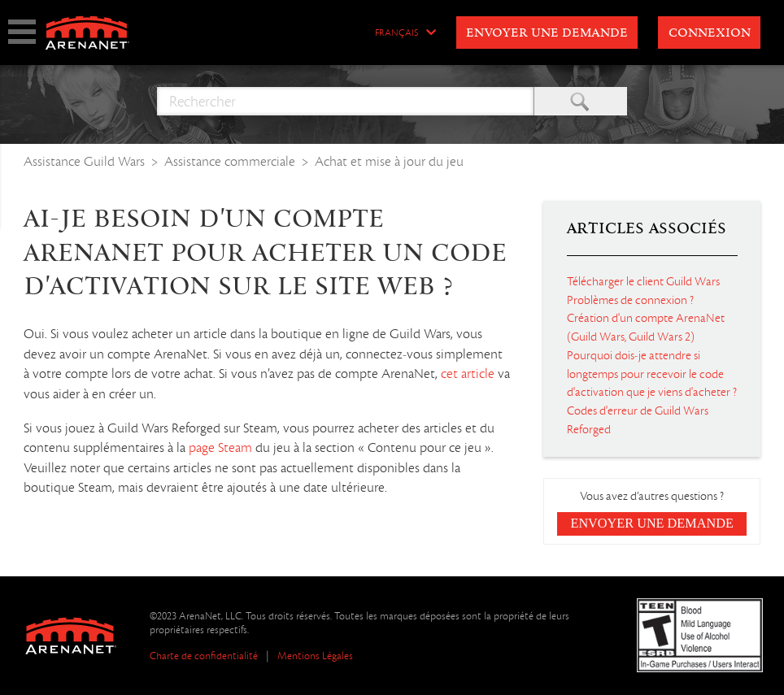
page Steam (222, 448)
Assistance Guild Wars (84, 161)
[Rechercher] (345, 101)
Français (396, 33)
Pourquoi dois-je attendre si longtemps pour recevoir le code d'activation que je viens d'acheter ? (652, 374)
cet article (469, 374)
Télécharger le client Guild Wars (643, 281)
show (22, 32)
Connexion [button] (710, 33)
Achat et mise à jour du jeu (389, 161)
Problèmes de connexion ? (630, 300)
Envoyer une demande (547, 33)
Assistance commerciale (230, 161)
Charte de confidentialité (204, 656)
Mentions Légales (315, 656)
